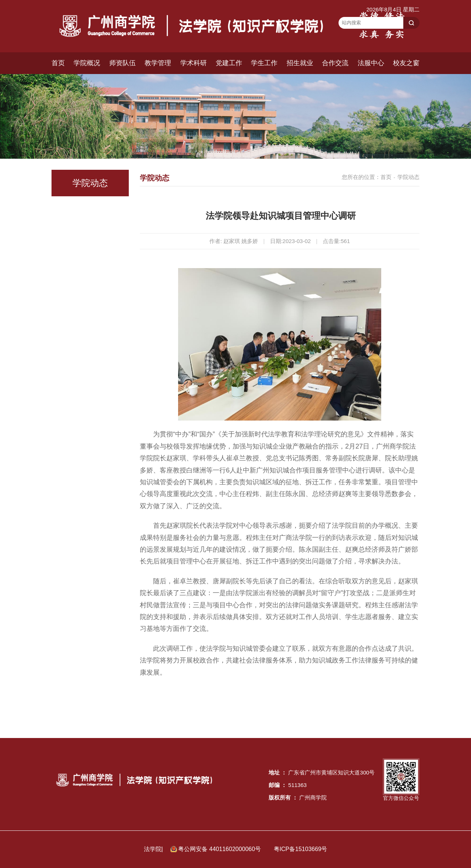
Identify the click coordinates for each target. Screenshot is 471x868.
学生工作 (264, 63)
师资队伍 (123, 63)
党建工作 (229, 63)
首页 (58, 63)
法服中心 (371, 63)
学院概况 (87, 63)
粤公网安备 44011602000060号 (220, 849)
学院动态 (408, 177)
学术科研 (194, 63)
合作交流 (335, 63)
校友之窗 (406, 63)
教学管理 (158, 63)
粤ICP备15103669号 (301, 849)
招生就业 (300, 63)
